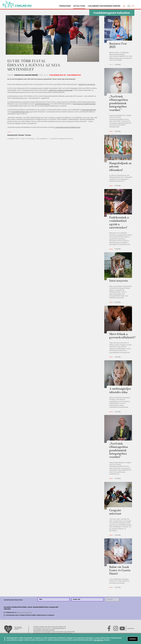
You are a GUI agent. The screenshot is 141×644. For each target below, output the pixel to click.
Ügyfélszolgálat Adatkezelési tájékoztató (44, 630)
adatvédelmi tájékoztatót (24, 612)
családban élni (13, 139)
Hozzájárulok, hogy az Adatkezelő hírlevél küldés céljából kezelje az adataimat (30, 615)
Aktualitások (79, 6)
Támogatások (65, 6)
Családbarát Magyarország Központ (104, 6)
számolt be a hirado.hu (87, 84)
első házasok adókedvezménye (84, 104)
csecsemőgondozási (89, 110)
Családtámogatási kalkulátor (62, 139)
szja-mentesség (28, 139)
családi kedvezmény (42, 104)
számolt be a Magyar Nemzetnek (61, 90)
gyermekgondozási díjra (20, 112)
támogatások (42, 139)
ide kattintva (99, 640)
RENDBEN (133, 639)
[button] (124, 6)
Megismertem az (19, 612)
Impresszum (131, 628)
